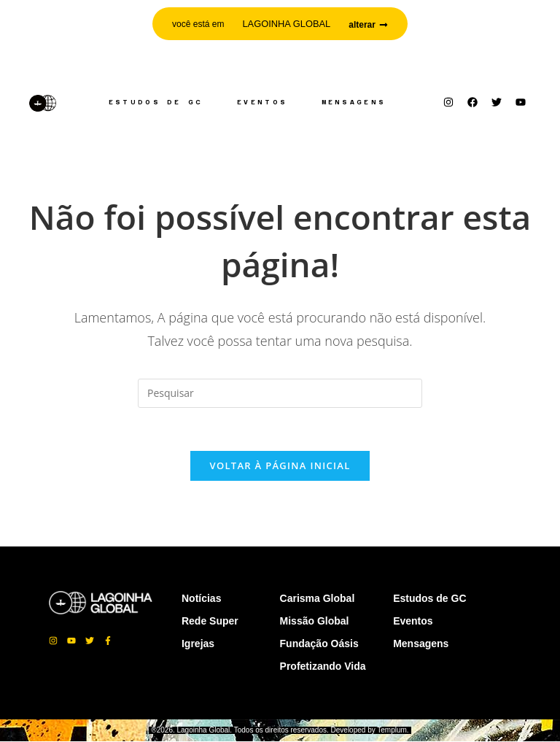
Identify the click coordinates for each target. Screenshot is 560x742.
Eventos (262, 102)
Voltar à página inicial (280, 466)
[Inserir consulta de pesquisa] (280, 393)
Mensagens (354, 102)
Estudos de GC (155, 102)
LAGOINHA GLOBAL (287, 24)
